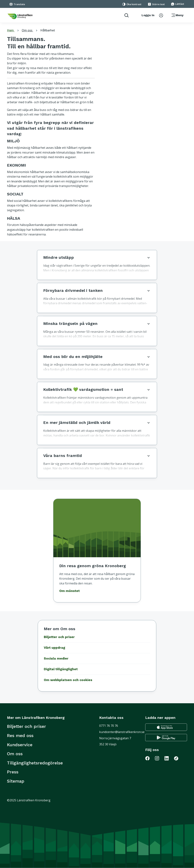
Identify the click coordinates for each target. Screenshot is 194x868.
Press (13, 772)
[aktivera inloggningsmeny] (152, 15)
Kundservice (20, 745)
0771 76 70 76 (109, 726)
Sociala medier (56, 658)
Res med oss (20, 736)
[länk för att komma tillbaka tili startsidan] (20, 16)
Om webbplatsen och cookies (68, 680)
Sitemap (16, 781)
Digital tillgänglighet (61, 669)
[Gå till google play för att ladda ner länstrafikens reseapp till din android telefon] (166, 738)
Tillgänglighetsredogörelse (35, 763)
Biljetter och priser (59, 637)
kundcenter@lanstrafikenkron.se (122, 732)
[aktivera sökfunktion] (125, 15)
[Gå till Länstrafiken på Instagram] (159, 758)
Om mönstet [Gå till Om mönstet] (69, 591)
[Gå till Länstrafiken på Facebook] (150, 758)
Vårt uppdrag (54, 648)
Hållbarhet (48, 30)
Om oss (30, 30)
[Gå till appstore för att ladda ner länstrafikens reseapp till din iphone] (166, 727)
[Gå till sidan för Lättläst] (177, 4)
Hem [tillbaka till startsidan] (13, 30)
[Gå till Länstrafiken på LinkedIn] (169, 758)
